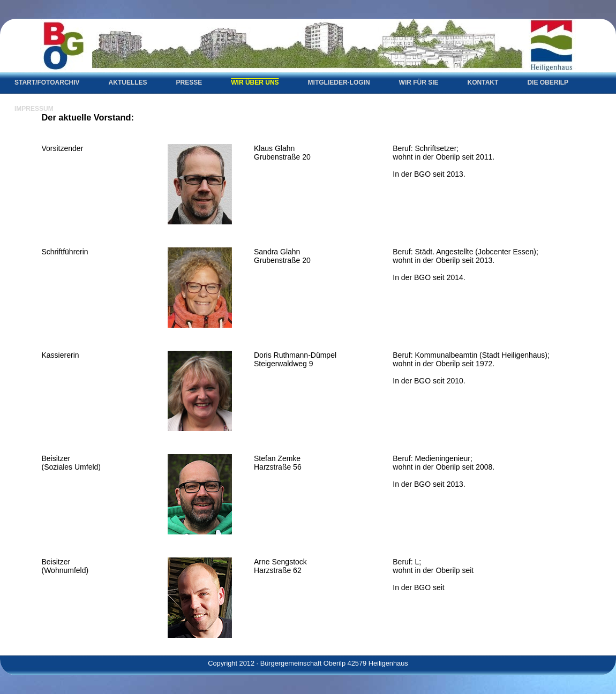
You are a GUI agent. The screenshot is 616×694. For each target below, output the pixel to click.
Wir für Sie (419, 82)
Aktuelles (128, 82)
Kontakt (483, 82)
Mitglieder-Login (339, 82)
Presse (189, 82)
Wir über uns (255, 82)
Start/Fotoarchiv (47, 82)
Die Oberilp (548, 82)
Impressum (34, 109)
